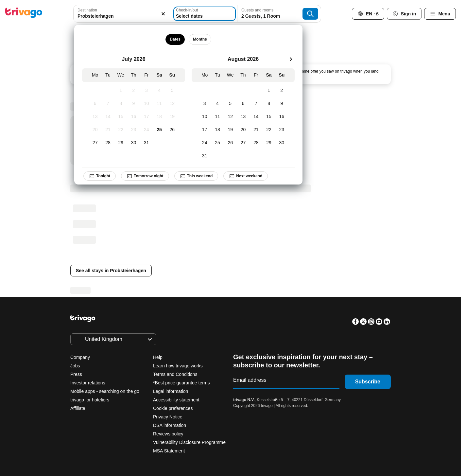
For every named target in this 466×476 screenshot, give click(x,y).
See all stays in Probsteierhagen (111, 271)
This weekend (196, 176)
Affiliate (78, 408)
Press (76, 374)
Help (158, 357)
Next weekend (246, 176)
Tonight (100, 176)
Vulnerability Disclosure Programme (189, 442)
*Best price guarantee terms (181, 383)
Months (200, 39)
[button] (123, 14)
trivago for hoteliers (90, 400)
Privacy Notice (168, 417)
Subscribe (368, 382)
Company (80, 357)
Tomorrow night (145, 176)
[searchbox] (123, 16)
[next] (291, 59)
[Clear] (163, 14)
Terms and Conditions (175, 374)
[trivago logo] (24, 14)
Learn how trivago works (178, 366)
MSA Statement (169, 451)
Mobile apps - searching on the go (105, 391)
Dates (175, 39)
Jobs (75, 366)
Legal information (171, 391)
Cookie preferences (173, 408)
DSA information (170, 425)
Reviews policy (168, 434)
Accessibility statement (176, 400)
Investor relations (88, 383)
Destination (87, 10)
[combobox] (123, 14)
